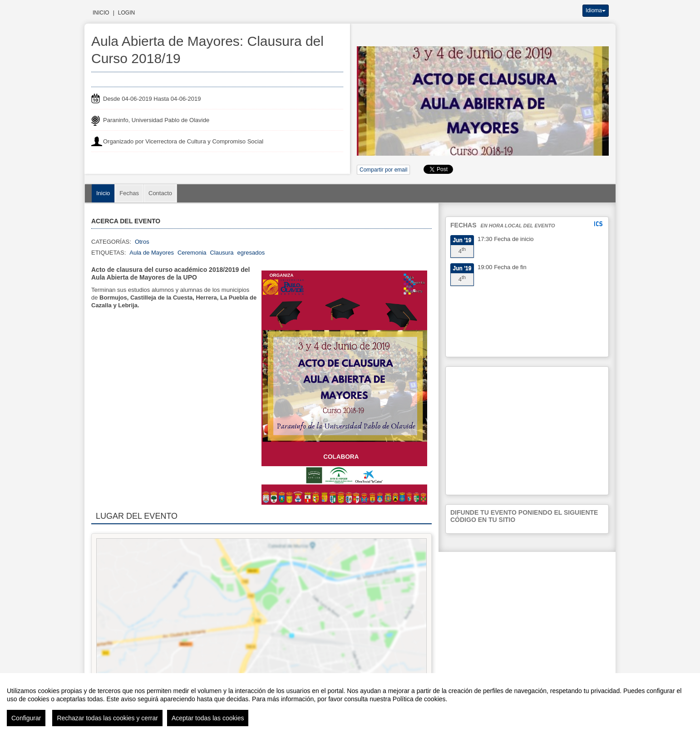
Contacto (160, 193)
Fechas (129, 193)
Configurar (26, 718)
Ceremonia (192, 253)
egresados (251, 253)
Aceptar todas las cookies (208, 718)
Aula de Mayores (152, 253)
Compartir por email (383, 170)
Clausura (222, 253)
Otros (142, 242)
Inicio (101, 13)
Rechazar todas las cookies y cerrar (107, 718)
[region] (350, 703)
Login (126, 13)
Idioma (596, 10)
